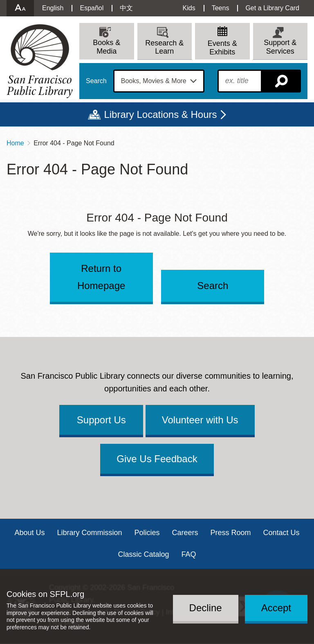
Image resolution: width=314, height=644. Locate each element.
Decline (206, 608)
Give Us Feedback (157, 459)
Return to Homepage (101, 277)
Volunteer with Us (200, 420)
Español (92, 8)
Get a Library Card (272, 8)
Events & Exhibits (222, 48)
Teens (221, 8)
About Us (29, 533)
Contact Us (281, 533)
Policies (147, 533)
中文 (126, 8)
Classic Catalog (143, 554)
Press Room (231, 533)
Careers (185, 533)
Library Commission (89, 533)
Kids (189, 8)
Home (15, 143)
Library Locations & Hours (160, 114)
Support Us (101, 420)
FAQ (189, 554)
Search (96, 81)
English (53, 8)
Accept (276, 608)
